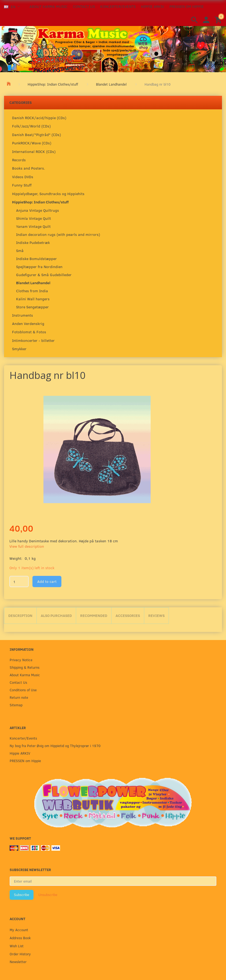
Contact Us (84, 6)
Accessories (128, 615)
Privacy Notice (21, 660)
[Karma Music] (113, 49)
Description (20, 615)
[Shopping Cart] (219, 19)
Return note (19, 697)
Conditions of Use (23, 690)
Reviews (156, 615)
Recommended (94, 615)
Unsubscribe (48, 895)
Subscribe (22, 895)
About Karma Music (49, 6)
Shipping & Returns (25, 667)
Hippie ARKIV (153, 6)
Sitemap (16, 705)
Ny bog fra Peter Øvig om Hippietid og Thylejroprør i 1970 (55, 746)
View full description (27, 546)
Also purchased (56, 615)
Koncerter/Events (118, 6)
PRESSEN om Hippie (187, 6)
